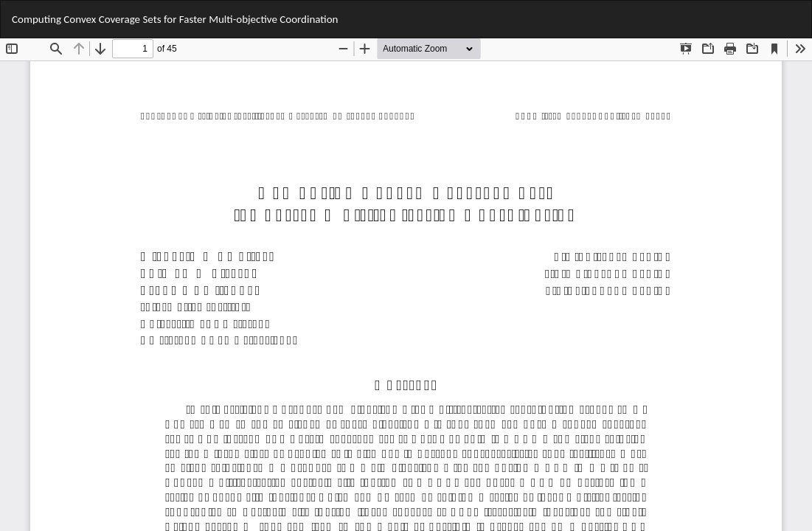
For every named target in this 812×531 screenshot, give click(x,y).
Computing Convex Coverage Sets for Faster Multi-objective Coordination (175, 19)
